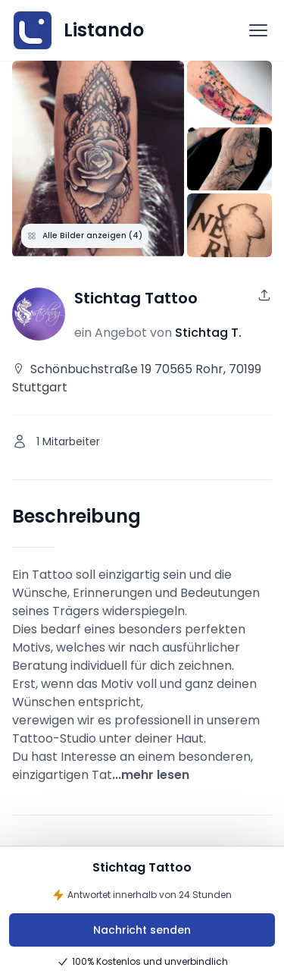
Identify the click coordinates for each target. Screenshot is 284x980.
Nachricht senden (142, 930)
